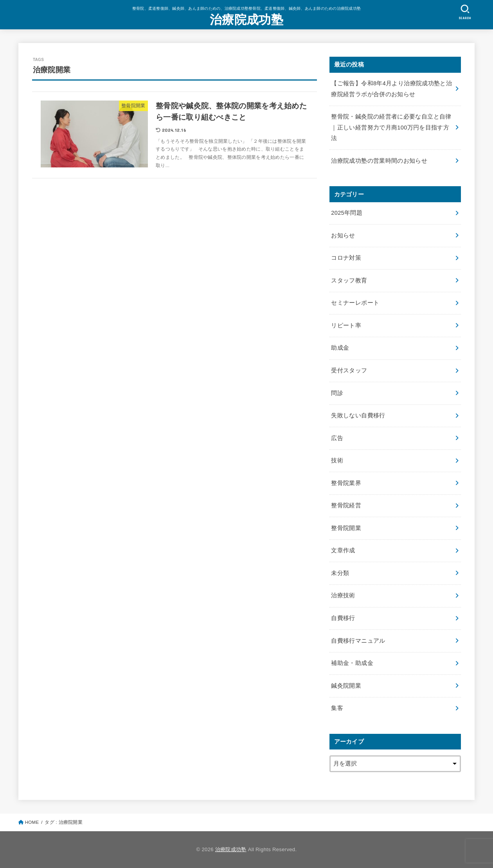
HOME (32, 822)
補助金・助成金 (352, 663)
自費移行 (343, 618)
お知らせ (343, 235)
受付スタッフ (349, 370)
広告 (337, 438)
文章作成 (343, 550)
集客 (337, 708)
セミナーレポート (355, 303)
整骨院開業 (346, 528)
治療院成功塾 (246, 20)
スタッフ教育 (349, 280)
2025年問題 (347, 213)
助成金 (340, 348)
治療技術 (343, 595)
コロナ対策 (346, 258)
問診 (337, 393)
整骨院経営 (346, 505)
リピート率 (346, 325)
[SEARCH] (465, 12)
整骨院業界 (346, 483)
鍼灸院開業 (346, 686)
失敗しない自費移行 (358, 415)
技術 (337, 460)
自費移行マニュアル (358, 641)
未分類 (340, 573)
